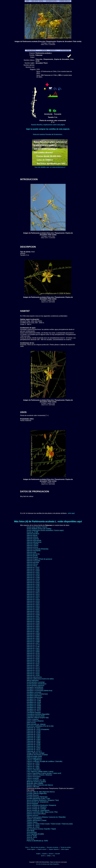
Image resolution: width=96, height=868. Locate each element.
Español (44, 854)
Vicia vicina (30, 839)
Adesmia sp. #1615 (33, 596)
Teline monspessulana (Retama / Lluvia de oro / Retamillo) (46, 817)
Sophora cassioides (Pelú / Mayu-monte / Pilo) (42, 812)
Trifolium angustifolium (34, 819)
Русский (57, 854)
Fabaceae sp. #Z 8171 (34, 751)
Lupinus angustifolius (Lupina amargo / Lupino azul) (44, 773)
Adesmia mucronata (33, 561)
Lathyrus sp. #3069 (33, 768)
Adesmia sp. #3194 (33, 675)
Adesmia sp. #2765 (33, 660)
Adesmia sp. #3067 (33, 665)
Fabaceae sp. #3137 (34, 750)
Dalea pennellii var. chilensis (36, 724)
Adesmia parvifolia (33, 562)
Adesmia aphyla (32, 535)
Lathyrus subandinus (34, 770)
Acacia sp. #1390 (32, 532)
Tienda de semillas (66, 847)
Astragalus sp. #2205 (34, 709)
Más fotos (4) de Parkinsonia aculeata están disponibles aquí (48, 521)
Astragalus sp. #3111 (34, 711)
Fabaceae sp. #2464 (34, 748)
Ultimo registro (65, 849)
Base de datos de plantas (38, 847)
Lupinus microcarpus (34, 777)
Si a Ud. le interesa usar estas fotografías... (48, 864)
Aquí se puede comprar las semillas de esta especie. (48, 129)
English (38, 854)
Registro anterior (42, 849)
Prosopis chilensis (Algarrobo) (37, 793)
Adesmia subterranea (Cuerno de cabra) (40, 679)
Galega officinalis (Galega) (36, 753)
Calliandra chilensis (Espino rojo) (38, 718)
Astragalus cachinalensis (35, 687)
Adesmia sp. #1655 (33, 630)
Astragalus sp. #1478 (34, 699)
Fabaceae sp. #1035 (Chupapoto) (38, 729)
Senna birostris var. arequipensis (38, 802)
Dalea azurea (31, 723)
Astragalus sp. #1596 (34, 706)
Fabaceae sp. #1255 (34, 733)
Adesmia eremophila (34, 551)
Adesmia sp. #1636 (33, 615)
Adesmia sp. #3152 (33, 674)
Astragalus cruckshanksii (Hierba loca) (39, 691)
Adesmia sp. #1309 (33, 578)
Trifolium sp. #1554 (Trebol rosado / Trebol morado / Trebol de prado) (50, 824)
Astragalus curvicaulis (34, 692)
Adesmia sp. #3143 (33, 672)
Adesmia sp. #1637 (33, 616)
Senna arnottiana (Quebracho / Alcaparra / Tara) (43, 800)
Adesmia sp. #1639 (33, 618)
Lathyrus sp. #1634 (33, 765)
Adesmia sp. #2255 (33, 659)
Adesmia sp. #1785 (33, 647)
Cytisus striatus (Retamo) (35, 721)
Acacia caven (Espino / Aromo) (37, 527)
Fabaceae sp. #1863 (34, 738)
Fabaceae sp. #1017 (34, 728)
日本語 (49, 856)
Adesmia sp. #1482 (33, 584)
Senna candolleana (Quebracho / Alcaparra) (41, 805)
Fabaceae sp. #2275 (34, 746)
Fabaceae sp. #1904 (34, 739)
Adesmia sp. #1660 (33, 635)
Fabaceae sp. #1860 (34, 736)
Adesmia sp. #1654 (33, 628)
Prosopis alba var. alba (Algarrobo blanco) (41, 792)
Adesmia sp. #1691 (33, 569)
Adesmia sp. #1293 (33, 576)
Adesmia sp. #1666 (33, 640)
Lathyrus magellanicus (34, 760)
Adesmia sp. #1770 (33, 645)
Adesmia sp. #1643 (33, 620)
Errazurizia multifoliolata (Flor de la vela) (40, 726)
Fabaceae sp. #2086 (34, 743)
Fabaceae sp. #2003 (34, 741)
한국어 (43, 856)
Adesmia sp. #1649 (33, 623)
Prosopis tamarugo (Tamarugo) (37, 797)
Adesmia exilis (31, 552)
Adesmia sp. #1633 (33, 613)
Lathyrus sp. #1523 (33, 763)
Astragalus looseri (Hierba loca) (37, 694)
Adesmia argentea (33, 539)
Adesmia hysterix (32, 557)
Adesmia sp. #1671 (33, 643)
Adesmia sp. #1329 (33, 579)
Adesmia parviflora (33, 534)
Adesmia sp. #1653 (33, 626)
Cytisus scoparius (33, 719)
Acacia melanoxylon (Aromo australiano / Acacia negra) (45, 530)
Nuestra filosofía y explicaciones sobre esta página (48, 125)
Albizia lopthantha (33, 680)
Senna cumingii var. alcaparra (37, 807)
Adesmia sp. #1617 (33, 598)
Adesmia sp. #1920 (33, 571)
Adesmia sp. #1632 (33, 611)
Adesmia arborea (32, 537)
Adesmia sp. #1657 (33, 632)
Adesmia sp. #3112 (33, 667)
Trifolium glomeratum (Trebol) (37, 820)
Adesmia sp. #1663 (33, 638)
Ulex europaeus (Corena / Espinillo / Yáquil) (41, 829)
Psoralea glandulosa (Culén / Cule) (38, 799)
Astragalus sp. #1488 (34, 701)
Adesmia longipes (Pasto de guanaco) (39, 559)
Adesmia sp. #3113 (33, 669)
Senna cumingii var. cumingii (36, 809)
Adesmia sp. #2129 (33, 655)
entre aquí (71, 513)
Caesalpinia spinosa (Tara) (36, 716)
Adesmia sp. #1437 (33, 567)
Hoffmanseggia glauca (34, 758)
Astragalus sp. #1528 (34, 702)
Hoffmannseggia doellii (34, 756)
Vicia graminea (32, 832)
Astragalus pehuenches (35, 697)
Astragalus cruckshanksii (35, 689)
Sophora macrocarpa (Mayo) (36, 814)
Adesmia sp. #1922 (33, 572)
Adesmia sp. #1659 (33, 633)
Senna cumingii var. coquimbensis (38, 810)
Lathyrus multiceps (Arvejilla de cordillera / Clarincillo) (44, 761)
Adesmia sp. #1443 (33, 583)
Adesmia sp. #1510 (33, 588)
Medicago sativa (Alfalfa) (35, 783)
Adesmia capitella (33, 544)
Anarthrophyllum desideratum (37, 684)
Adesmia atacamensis (34, 542)
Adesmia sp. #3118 (33, 670)
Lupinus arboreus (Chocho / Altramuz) (39, 775)
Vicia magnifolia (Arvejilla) (35, 834)
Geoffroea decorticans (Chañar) (37, 755)
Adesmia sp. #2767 (33, 664)
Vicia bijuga (31, 831)
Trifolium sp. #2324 (33, 827)
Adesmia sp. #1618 (33, 599)
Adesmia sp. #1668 (33, 642)
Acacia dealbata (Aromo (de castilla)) (39, 529)
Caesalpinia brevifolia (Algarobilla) (38, 714)
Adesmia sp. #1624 (33, 606)
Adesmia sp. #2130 (33, 657)
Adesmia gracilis (32, 556)
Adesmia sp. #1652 (33, 625)
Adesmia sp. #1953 (33, 650)
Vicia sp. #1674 (32, 837)
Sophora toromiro (33, 815)
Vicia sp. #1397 (32, 836)
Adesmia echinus (32, 547)
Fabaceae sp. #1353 (34, 734)
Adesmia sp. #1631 (33, 610)
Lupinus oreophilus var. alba (36, 780)
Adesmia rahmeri (32, 564)
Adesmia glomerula (33, 554)
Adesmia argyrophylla (34, 540)
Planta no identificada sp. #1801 (37, 841)
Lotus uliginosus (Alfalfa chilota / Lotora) (40, 772)
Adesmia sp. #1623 (33, 605)
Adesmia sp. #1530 (33, 589)
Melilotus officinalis (33, 787)
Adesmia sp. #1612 (33, 593)
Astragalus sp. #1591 (34, 704)
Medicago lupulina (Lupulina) (36, 782)
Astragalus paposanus (34, 696)
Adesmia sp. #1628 (33, 608)
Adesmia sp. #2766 (33, 662)
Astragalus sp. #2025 (34, 707)
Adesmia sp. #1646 (33, 621)
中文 (54, 856)
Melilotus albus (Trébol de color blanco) (40, 785)
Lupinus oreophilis (33, 778)
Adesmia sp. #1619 (33, 601)
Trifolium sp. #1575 (33, 826)
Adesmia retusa (32, 566)
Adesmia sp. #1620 (33, 603)
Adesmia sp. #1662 (33, 637)
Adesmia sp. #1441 (33, 581)
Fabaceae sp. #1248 (34, 731)
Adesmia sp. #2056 (33, 652)
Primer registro (31, 849)
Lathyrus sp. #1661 (33, 766)
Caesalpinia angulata (34, 712)
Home (27, 847)
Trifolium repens (32, 822)
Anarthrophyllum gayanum (35, 686)
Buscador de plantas (53, 847)
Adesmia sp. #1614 (33, 594)
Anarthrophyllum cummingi (36, 682)
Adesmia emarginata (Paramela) (37, 549)
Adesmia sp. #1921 (33, 648)
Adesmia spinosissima (34, 677)
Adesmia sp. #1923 (33, 574)
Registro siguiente (54, 849)
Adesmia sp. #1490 (33, 586)
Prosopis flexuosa (33, 795)
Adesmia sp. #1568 (33, 591)
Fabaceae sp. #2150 (34, 745)
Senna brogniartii (32, 804)
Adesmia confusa (32, 546)
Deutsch (51, 854)
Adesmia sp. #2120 (33, 653)
